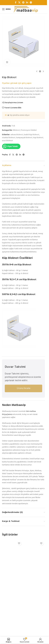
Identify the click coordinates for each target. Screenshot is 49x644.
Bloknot (17, 130)
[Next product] (43, 71)
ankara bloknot (17, 135)
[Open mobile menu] (6, 9)
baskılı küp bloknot (32, 135)
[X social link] (19, 3)
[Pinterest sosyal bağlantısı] (23, 3)
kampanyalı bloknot (24, 138)
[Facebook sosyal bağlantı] (16, 3)
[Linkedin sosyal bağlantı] (27, 3)
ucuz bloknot (7, 141)
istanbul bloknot (9, 138)
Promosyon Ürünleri (29, 130)
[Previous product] (37, 71)
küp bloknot (38, 138)
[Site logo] (26, 9)
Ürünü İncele (24, 388)
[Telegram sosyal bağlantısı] (31, 3)
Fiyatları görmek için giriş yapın (17, 83)
